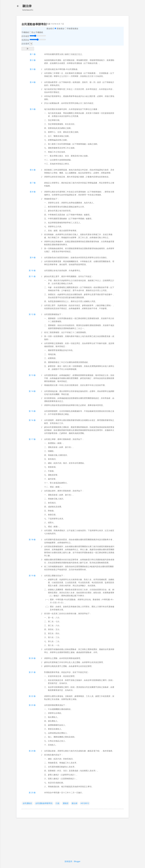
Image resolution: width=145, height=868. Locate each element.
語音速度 (25, 36)
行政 (58, 803)
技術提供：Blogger (72, 861)
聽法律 (27, 6)
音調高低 (25, 40)
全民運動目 (27, 803)
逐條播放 (60, 29)
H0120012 (85, 803)
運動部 (66, 803)
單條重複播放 (73, 29)
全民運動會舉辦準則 (44, 803)
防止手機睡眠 (37, 32)
